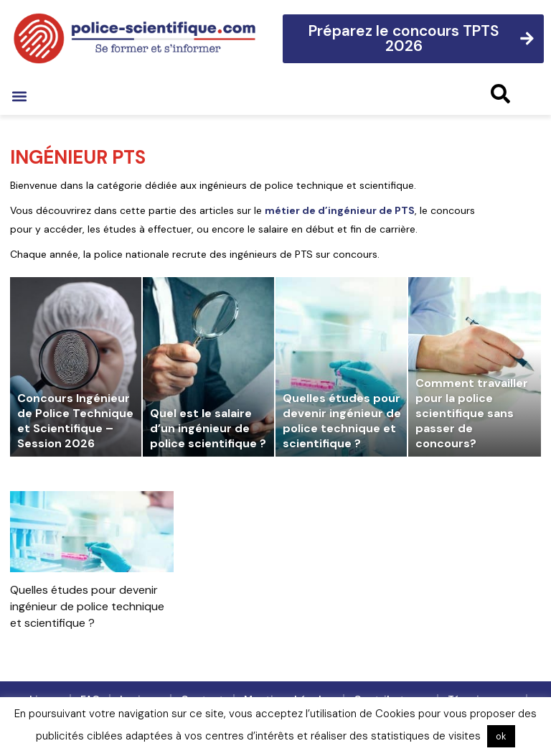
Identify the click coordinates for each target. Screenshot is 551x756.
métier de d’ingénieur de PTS (340, 210)
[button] (19, 96)
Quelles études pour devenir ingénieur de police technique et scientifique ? (87, 606)
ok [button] (501, 736)
